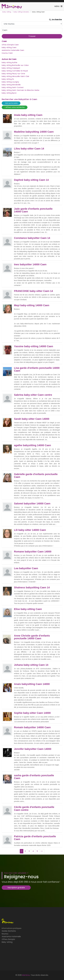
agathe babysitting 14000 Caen (33, 445)
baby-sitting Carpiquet (11, 68)
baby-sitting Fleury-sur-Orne (13, 74)
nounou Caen (7, 53)
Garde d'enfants (9, 931)
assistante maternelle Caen (13, 50)
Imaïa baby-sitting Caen (28, 115)
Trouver (32, 36)
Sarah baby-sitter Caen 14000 (32, 419)
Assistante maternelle (11, 937)
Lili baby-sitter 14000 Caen (30, 530)
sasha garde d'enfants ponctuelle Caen (34, 777)
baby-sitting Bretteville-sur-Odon (15, 65)
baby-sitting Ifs (8, 79)
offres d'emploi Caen (10, 45)
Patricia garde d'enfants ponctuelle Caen (35, 838)
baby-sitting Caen (9, 47)
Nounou (5, 934)
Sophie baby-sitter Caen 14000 (32, 713)
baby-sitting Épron (9, 93)
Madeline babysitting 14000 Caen (34, 132)
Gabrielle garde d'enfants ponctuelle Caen (36, 476)
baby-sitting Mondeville (11, 85)
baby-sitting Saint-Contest (13, 87)
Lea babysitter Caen (26, 568)
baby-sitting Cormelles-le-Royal (15, 71)
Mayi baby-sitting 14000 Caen (32, 305)
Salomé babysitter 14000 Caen (32, 504)
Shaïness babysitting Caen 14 (32, 588)
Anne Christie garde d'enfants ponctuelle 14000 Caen (32, 637)
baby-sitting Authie (9, 62)
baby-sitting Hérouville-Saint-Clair (15, 76)
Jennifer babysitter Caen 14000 (33, 749)
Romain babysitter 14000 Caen (32, 727)
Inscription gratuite (16, 888)
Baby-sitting (7, 942)
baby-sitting (7, 12)
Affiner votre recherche (15, 107)
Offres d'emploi (8, 939)
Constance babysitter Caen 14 (32, 238)
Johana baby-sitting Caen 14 (31, 665)
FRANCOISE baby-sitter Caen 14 (33, 291)
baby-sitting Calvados (21, 12)
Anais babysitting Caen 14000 (32, 684)
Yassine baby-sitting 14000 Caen (34, 346)
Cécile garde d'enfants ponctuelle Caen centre (34, 808)
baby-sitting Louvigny (10, 82)
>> (42, 851)
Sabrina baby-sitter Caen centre (33, 395)
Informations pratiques (12, 928)
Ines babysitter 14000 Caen (30, 264)
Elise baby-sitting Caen (28, 609)
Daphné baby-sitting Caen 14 (31, 180)
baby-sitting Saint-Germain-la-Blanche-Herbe (21, 90)
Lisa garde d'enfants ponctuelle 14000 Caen (37, 369)
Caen (4, 41)
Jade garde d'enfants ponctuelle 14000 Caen (33, 210)
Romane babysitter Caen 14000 (33, 552)
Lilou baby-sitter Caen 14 (29, 149)
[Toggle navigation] (58, 6)
